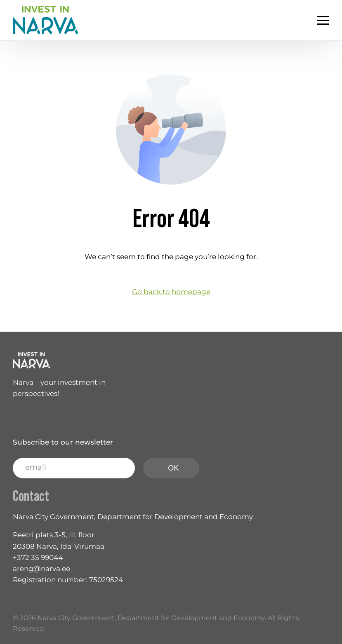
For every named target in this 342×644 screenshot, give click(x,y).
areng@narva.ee (41, 569)
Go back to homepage (171, 292)
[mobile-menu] (315, 20)
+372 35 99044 (38, 557)
